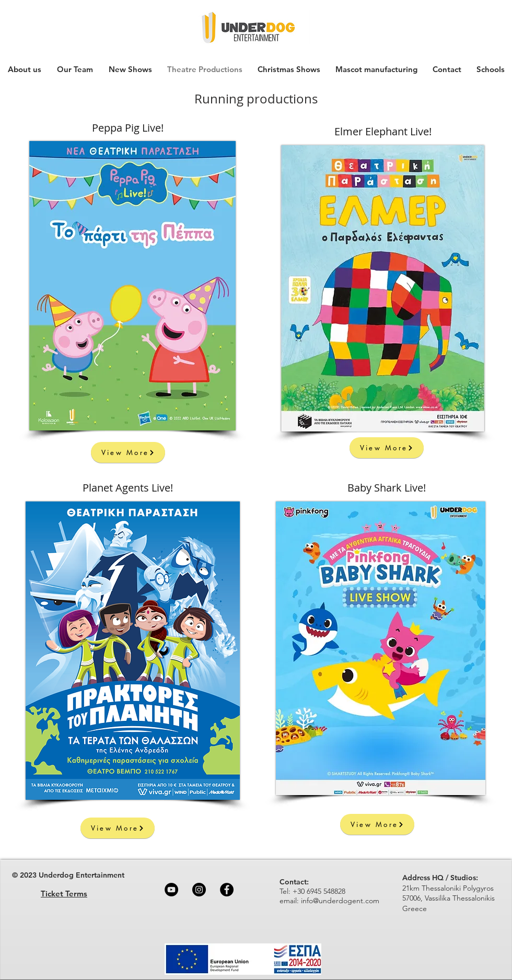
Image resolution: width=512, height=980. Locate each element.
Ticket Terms (64, 894)
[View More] (128, 452)
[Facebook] (227, 890)
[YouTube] (171, 890)
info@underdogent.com (340, 901)
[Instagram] (199, 890)
